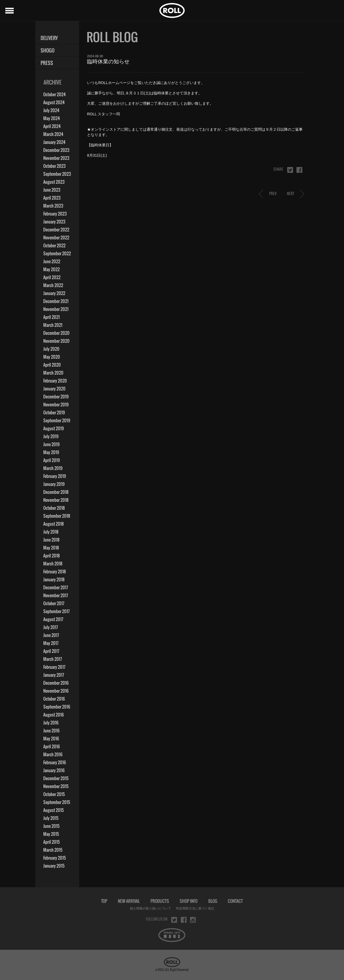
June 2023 (52, 190)
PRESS (47, 63)
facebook (299, 170)
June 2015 (51, 826)
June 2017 (51, 635)
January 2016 (54, 770)
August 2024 (54, 102)
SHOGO (48, 50)
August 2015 (53, 810)
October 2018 (54, 508)
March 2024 (53, 134)
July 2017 (51, 627)
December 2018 (56, 492)
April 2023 (52, 198)
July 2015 (51, 818)
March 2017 (53, 659)
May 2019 (51, 452)
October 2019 (54, 412)
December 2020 (56, 333)
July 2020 (51, 349)
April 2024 (52, 126)
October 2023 (54, 166)
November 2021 (56, 309)
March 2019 (53, 468)
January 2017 (54, 675)
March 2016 (53, 754)
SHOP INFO (189, 901)
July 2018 (51, 532)
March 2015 (53, 850)
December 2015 (56, 778)
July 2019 (51, 436)
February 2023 (55, 214)
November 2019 (56, 405)
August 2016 (53, 715)
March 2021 (53, 325)
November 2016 (56, 691)
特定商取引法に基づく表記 (195, 908)
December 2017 (56, 587)
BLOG (213, 901)
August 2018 (53, 524)
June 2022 (52, 261)
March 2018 (53, 564)
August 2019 (53, 428)
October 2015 (54, 794)
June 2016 (51, 731)
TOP (104, 901)
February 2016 (55, 762)
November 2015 (56, 786)
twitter (290, 170)
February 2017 (54, 667)
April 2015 (51, 842)
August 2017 (53, 619)
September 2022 (57, 253)
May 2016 (51, 739)
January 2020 (54, 389)
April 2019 (51, 460)
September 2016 (57, 707)
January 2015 (54, 866)
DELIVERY (49, 38)
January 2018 (54, 579)
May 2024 (52, 118)
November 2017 (56, 595)
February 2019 (55, 476)
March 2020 (53, 373)
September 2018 (57, 516)
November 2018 (56, 500)
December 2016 (56, 683)
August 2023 (54, 182)
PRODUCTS (160, 901)
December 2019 (56, 397)
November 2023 (56, 158)
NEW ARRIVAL (129, 901)
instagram (193, 920)
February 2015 (55, 858)
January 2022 (54, 293)
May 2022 (51, 269)
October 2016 (54, 699)
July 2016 (51, 723)
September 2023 (57, 174)
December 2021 (56, 301)
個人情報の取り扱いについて (150, 908)
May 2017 (51, 643)
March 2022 (53, 285)
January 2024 (54, 142)
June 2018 (51, 540)
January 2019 (54, 484)
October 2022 (54, 245)
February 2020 (55, 381)
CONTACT (235, 901)
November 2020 (56, 341)
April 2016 (51, 746)
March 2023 (53, 206)
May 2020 (52, 357)
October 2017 (54, 603)
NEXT (291, 193)
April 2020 (52, 365)
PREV (273, 193)
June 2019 (51, 444)
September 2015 (57, 802)
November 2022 (56, 238)
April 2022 (52, 277)
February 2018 (55, 572)
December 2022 (56, 230)
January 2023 (54, 222)
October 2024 (55, 94)
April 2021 (51, 317)
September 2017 (56, 611)
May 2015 (51, 834)
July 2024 (51, 110)
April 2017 (51, 651)
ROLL (172, 10)
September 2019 (57, 420)
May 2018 (51, 548)
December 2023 (56, 150)
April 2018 (51, 556)
